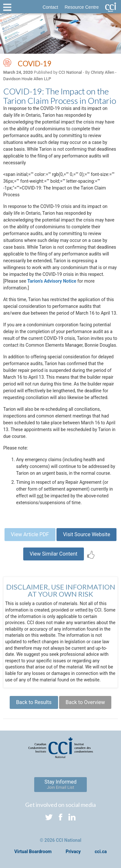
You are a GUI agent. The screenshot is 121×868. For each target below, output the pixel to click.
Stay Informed (61, 784)
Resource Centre (82, 7)
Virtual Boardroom (33, 852)
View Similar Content (54, 554)
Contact (50, 7)
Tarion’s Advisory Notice (52, 281)
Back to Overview (85, 702)
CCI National (70, 72)
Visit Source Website (86, 534)
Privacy (73, 852)
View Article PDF (30, 534)
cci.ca (101, 852)
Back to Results (34, 702)
